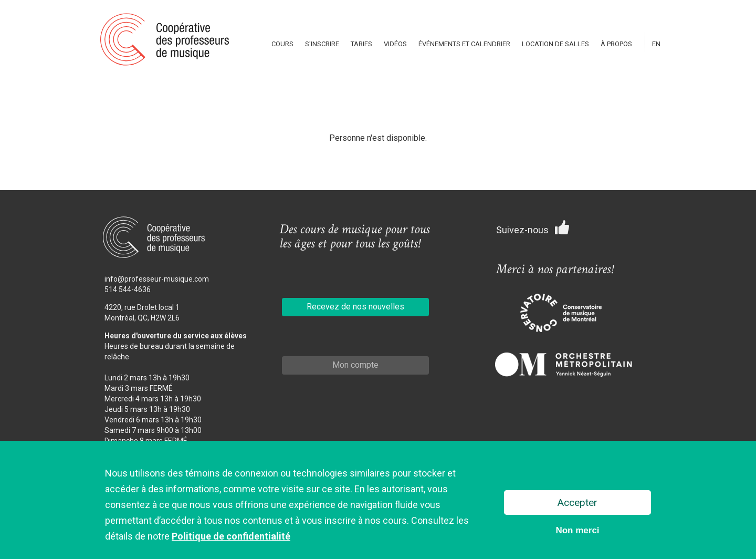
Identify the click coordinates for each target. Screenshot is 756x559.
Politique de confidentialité (231, 537)
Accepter (577, 504)
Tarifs (361, 44)
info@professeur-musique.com (157, 279)
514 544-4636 (128, 289)
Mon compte (355, 365)
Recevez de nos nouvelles (355, 307)
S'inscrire (322, 44)
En (656, 44)
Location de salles (555, 44)
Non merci (577, 531)
